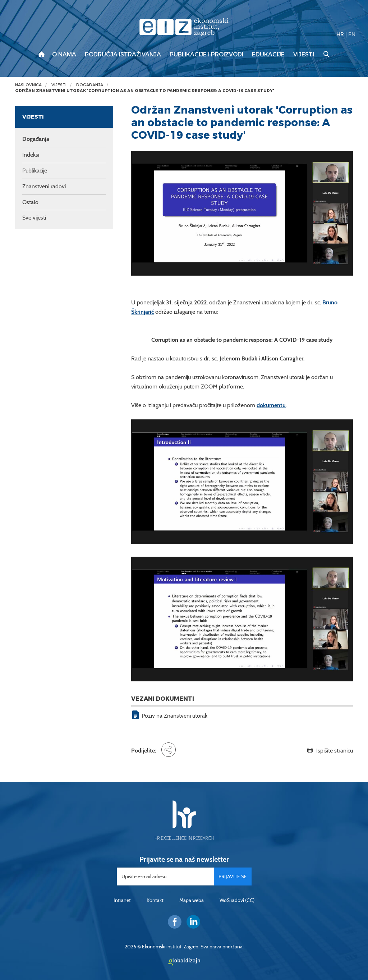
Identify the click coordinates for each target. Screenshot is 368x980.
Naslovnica (28, 85)
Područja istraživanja (123, 55)
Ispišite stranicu (335, 751)
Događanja (90, 85)
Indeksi (31, 155)
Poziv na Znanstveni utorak (174, 716)
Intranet (122, 900)
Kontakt (155, 900)
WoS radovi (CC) (237, 900)
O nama (64, 55)
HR (340, 34)
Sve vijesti (34, 218)
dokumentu (271, 405)
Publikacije (35, 171)
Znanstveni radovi (44, 186)
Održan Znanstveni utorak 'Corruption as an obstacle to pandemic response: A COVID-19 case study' (145, 91)
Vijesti (304, 55)
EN (352, 34)
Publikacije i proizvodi (206, 55)
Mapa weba (192, 900)
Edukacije (268, 55)
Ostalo (30, 202)
